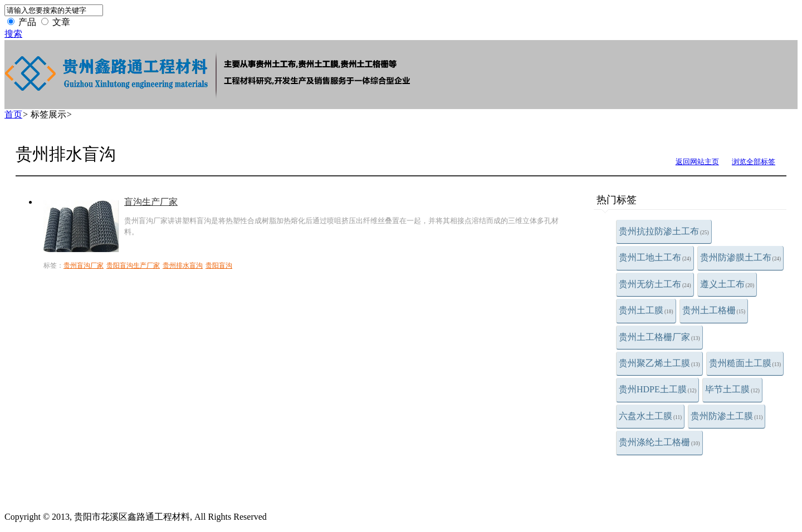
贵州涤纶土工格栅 (659, 442)
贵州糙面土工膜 (745, 363)
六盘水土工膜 (650, 416)
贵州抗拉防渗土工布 (664, 231)
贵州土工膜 (646, 310)
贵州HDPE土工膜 (657, 389)
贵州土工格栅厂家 (659, 337)
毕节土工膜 (732, 389)
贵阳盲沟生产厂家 (133, 265)
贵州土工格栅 (714, 310)
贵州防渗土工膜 (727, 416)
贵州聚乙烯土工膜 (659, 363)
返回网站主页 (697, 162)
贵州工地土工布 (655, 257)
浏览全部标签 (754, 162)
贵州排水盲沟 (183, 265)
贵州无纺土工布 (655, 284)
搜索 (13, 34)
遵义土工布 (727, 284)
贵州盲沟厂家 (84, 265)
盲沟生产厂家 (151, 202)
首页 (13, 114)
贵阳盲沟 (219, 265)
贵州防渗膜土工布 (741, 257)
